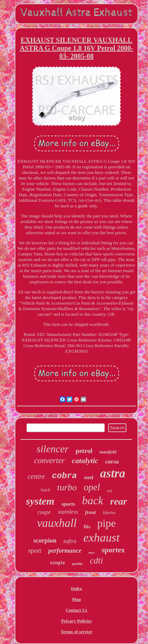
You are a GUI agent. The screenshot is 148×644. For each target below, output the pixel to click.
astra (113, 473)
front (91, 512)
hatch (46, 490)
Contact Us (76, 610)
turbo (67, 487)
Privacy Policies (76, 621)
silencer (53, 449)
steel (88, 478)
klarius (109, 512)
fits (87, 527)
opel (92, 487)
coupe (44, 512)
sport (35, 550)
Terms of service (77, 632)
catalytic (85, 461)
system (40, 501)
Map (76, 599)
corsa (112, 462)
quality (77, 563)
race (91, 553)
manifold (108, 452)
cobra (64, 476)
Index (76, 588)
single (57, 563)
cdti (96, 561)
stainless (68, 512)
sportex (113, 550)
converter (50, 461)
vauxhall (57, 523)
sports (68, 504)
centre (36, 476)
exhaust (102, 538)
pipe (106, 523)
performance (65, 551)
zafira (70, 541)
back (92, 500)
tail (109, 491)
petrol (84, 451)
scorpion (45, 540)
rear (119, 501)
